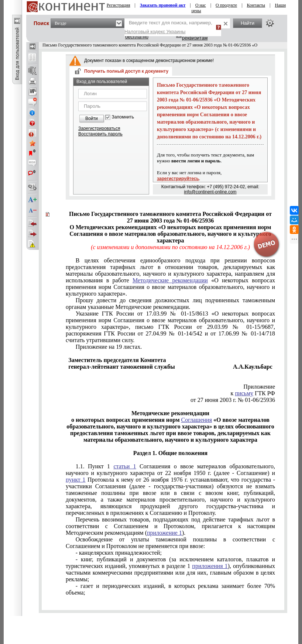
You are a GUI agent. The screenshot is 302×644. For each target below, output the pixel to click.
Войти (92, 118)
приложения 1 (210, 566)
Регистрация (119, 5)
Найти (248, 23)
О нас (201, 5)
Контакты (256, 5)
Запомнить (123, 117)
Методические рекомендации (170, 280)
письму (244, 393)
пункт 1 (75, 480)
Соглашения (197, 420)
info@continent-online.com (210, 192)
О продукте (226, 5)
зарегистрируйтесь (178, 179)
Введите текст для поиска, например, (168, 27)
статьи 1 (125, 466)
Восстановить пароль (100, 134)
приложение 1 (164, 533)
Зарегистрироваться (99, 128)
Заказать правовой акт (163, 5)
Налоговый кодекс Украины (155, 32)
